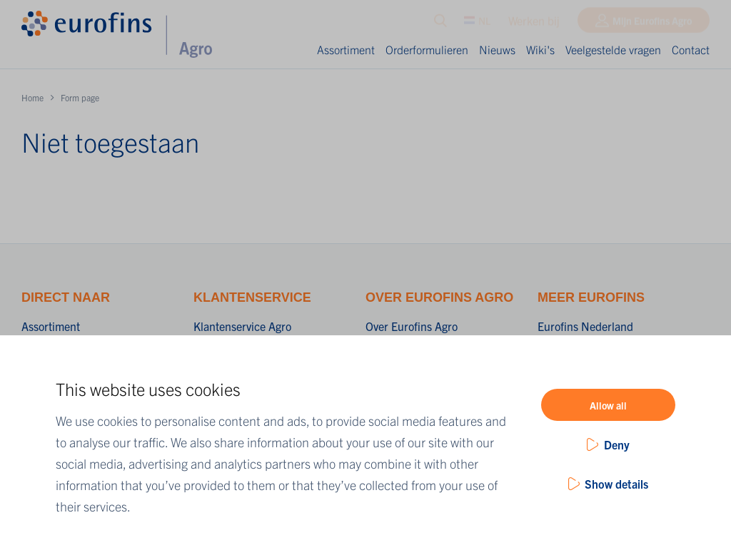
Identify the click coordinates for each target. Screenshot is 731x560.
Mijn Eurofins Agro (652, 24)
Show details (616, 484)
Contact (691, 49)
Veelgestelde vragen (613, 49)
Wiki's (540, 49)
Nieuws (497, 49)
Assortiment (346, 49)
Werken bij (534, 24)
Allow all (608, 405)
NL (477, 24)
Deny (617, 444)
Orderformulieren (427, 49)
